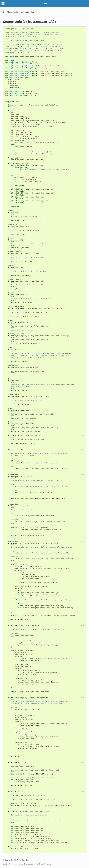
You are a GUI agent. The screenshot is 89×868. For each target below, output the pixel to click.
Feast (46, 4)
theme (26, 864)
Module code (12, 12)
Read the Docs (45, 864)
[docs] (83, 101)
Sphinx (14, 864)
